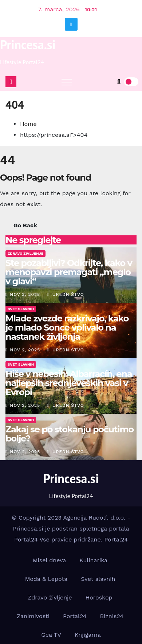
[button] (119, 82)
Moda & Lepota (46, 579)
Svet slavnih (98, 579)
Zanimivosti (33, 616)
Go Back (25, 225)
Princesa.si (28, 45)
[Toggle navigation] (67, 82)
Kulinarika (93, 560)
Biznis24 (112, 616)
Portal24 (116, 539)
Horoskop (99, 597)
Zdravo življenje (50, 597)
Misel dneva (50, 560)
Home (28, 124)
